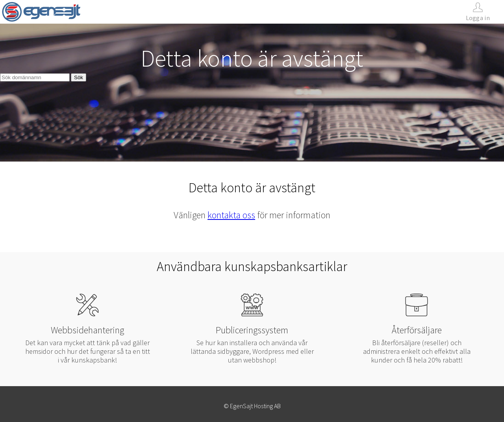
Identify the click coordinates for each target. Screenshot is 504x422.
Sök (79, 77)
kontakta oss (231, 215)
